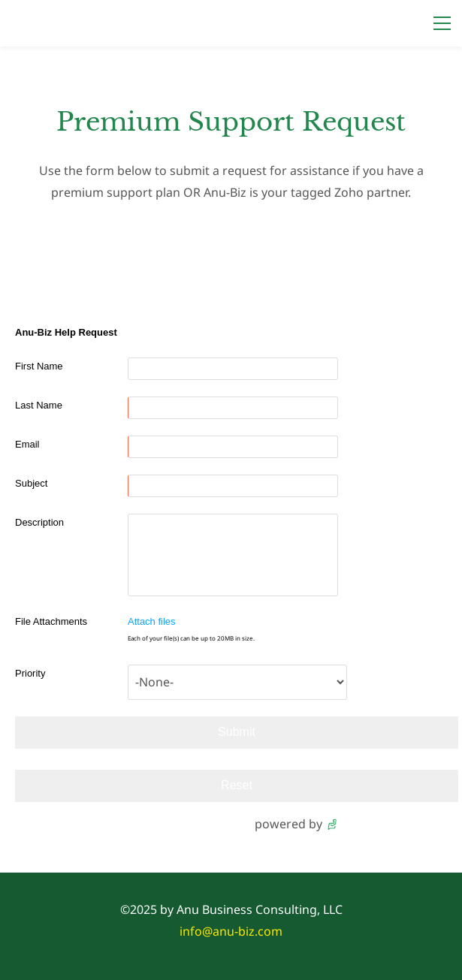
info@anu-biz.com (231, 931)
